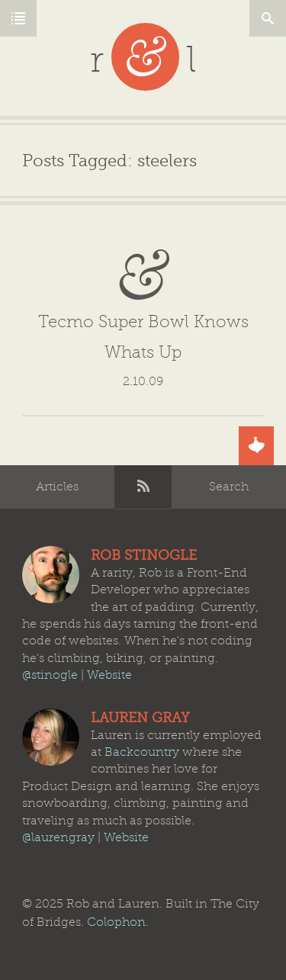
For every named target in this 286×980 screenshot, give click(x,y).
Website (109, 675)
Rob (51, 575)
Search (229, 487)
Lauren (51, 737)
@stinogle (50, 675)
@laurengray (58, 837)
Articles (57, 487)
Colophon (116, 922)
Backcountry (142, 752)
